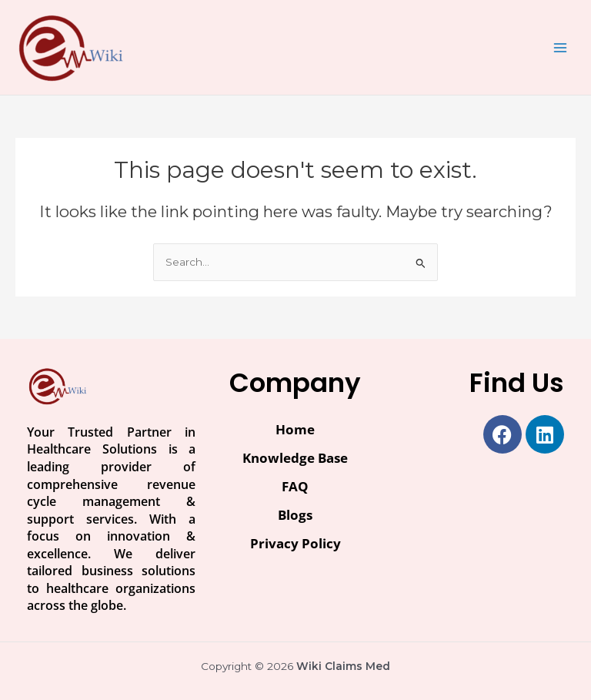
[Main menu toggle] (561, 47)
